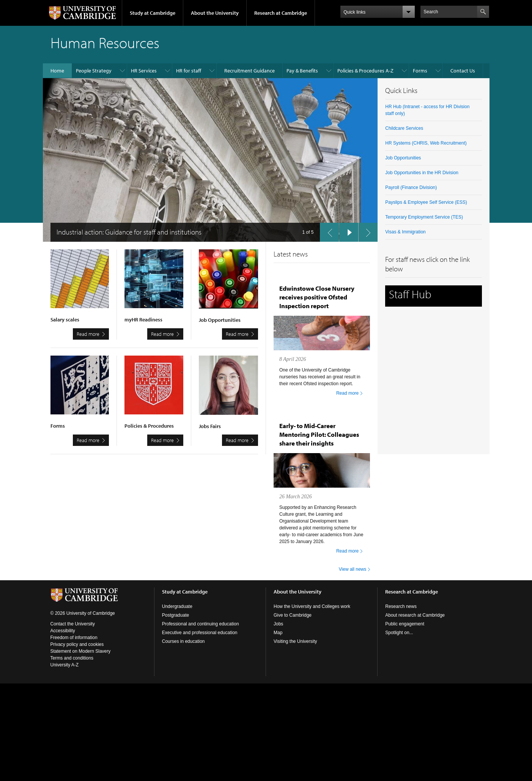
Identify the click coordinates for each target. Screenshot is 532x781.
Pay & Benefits (302, 71)
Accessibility (63, 631)
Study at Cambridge (153, 13)
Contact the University (73, 624)
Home (57, 71)
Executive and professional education (200, 633)
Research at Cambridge (281, 13)
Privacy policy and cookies (77, 644)
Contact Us (463, 71)
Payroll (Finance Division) (411, 187)
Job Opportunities (403, 158)
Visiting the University (295, 641)
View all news (353, 569)
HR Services (144, 71)
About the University (215, 13)
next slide (366, 230)
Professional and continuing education (201, 624)
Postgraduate (175, 615)
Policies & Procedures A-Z (365, 71)
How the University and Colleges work (312, 606)
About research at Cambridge (415, 615)
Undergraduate (177, 606)
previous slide (327, 230)
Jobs (278, 624)
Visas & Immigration (405, 232)
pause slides (346, 230)
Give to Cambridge (293, 615)
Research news (401, 606)
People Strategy (94, 71)
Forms (420, 71)
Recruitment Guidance (249, 71)
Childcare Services (404, 128)
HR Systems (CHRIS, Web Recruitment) (426, 143)
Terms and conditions (72, 658)
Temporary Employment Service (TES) (424, 217)
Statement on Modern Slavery (81, 651)
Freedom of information (74, 638)
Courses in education (183, 641)
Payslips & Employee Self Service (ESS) (426, 202)
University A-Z (65, 665)
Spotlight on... (399, 633)
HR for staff (189, 71)
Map (278, 633)
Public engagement (405, 624)
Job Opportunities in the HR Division (422, 173)
